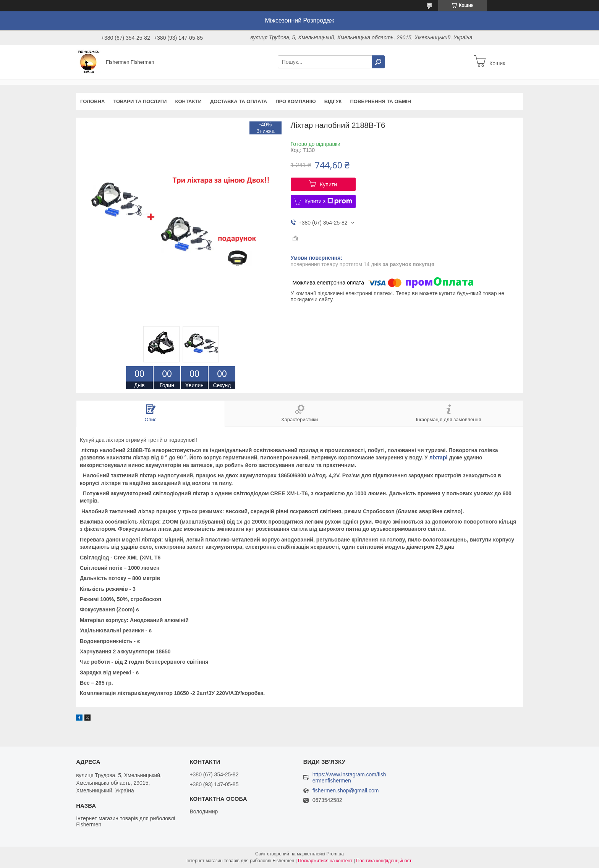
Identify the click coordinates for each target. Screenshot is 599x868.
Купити (328, 184)
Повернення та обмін (380, 101)
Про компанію (296, 101)
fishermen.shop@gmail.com (346, 791)
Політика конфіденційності (384, 861)
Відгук (333, 101)
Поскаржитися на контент (325, 861)
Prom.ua (335, 854)
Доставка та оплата (239, 101)
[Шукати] (378, 62)
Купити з (328, 201)
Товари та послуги (140, 101)
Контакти (188, 101)
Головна (92, 101)
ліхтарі (439, 457)
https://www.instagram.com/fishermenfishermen (349, 777)
